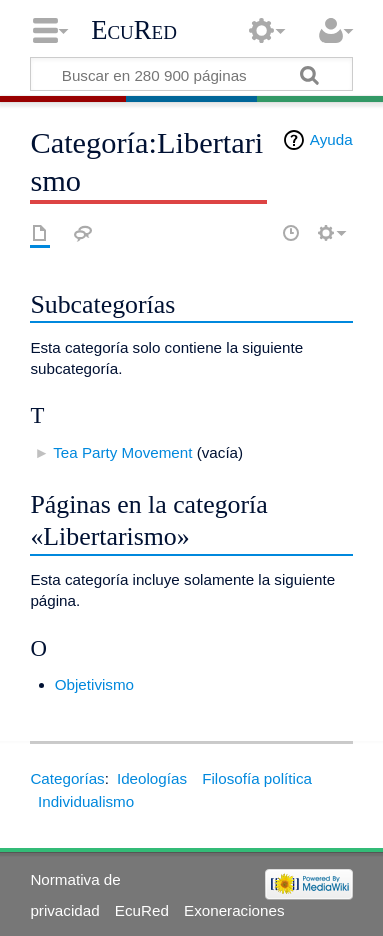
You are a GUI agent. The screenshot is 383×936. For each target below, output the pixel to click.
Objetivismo (94, 684)
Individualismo (86, 801)
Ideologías (152, 778)
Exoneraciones (234, 910)
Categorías (67, 778)
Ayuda (331, 139)
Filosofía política (257, 778)
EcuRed (134, 30)
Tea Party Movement (122, 452)
